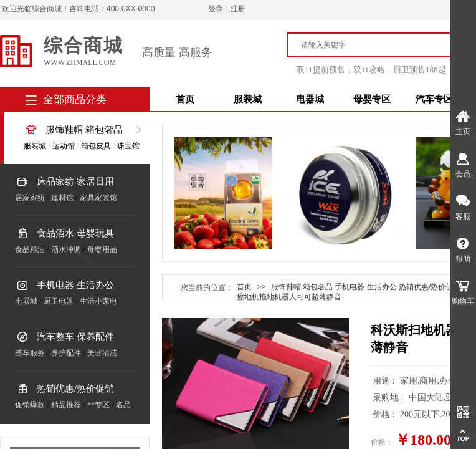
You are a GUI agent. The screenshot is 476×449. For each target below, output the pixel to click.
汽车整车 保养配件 (75, 337)
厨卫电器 (59, 301)
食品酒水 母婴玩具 (75, 233)
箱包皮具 (96, 146)
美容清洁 (102, 353)
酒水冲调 (66, 249)
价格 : (385, 414)
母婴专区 (372, 99)
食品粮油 (30, 249)
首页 (185, 99)
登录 (216, 9)
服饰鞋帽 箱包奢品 (84, 130)
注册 (238, 9)
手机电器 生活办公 (75, 285)
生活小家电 (98, 301)
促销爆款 (30, 405)
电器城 (310, 99)
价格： (382, 442)
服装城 (248, 99)
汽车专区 (434, 99)
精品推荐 (66, 405)
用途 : (385, 381)
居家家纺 (30, 198)
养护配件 (66, 353)
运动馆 (64, 146)
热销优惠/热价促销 (75, 389)
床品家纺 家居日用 (75, 181)
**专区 (98, 405)
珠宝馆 (128, 146)
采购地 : (389, 398)
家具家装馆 (98, 198)
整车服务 (30, 353)
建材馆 (62, 198)
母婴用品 (102, 249)
